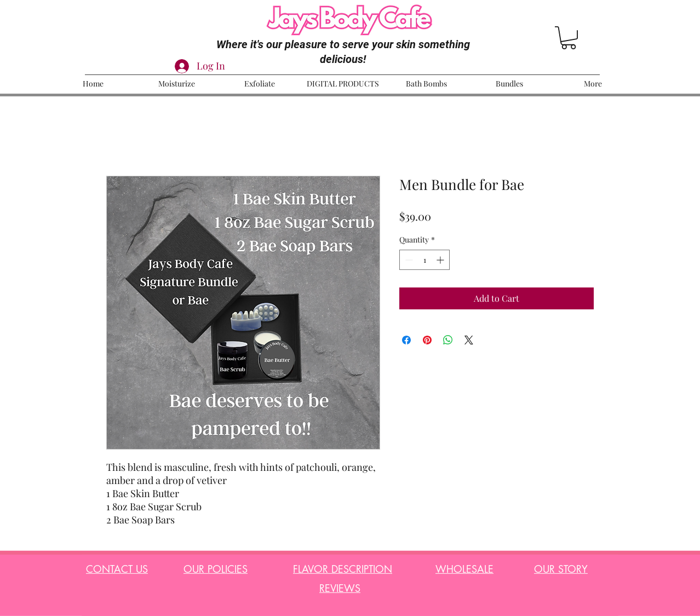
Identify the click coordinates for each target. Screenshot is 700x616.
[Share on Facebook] (406, 340)
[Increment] (441, 260)
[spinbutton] (424, 260)
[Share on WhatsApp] (448, 340)
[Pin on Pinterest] (427, 340)
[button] (569, 38)
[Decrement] (408, 260)
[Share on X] (469, 340)
